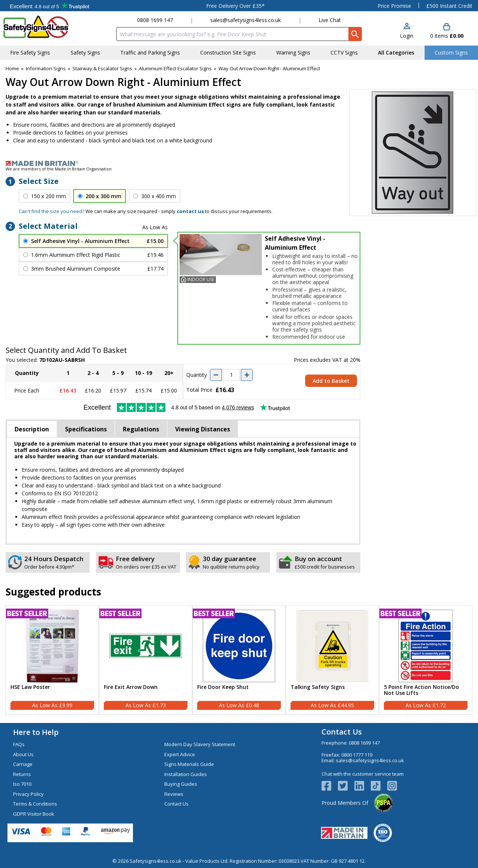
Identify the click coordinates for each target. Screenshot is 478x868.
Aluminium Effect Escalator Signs (175, 68)
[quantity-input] (231, 375)
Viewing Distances (203, 429)
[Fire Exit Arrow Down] (146, 660)
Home (12, 68)
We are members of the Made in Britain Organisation (59, 169)
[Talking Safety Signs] (332, 660)
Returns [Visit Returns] (22, 774)
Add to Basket (331, 381)
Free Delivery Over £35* (235, 6)
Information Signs (46, 68)
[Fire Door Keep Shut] (239, 660)
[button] (407, 31)
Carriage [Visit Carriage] (23, 764)
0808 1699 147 (155, 20)
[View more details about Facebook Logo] (330, 786)
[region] (52, 646)
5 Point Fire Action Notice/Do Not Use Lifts (421, 690)
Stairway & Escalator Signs (102, 68)
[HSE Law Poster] (52, 660)
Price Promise (394, 6)
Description (32, 429)
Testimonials (49, 6)
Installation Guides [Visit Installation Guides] (186, 774)
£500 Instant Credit (449, 6)
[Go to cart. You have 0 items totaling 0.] (447, 31)
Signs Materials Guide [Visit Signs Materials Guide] (189, 764)
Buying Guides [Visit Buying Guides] (181, 784)
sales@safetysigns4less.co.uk (246, 20)
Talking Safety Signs (318, 687)
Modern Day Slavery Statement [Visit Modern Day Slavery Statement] (200, 744)
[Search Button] (355, 34)
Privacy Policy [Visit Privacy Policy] (28, 794)
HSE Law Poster (30, 687)
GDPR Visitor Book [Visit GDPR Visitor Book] (34, 814)
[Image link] (239, 163)
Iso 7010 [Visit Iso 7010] (22, 784)
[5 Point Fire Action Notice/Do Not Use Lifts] (426, 660)
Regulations (141, 429)
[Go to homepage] (46, 27)
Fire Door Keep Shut (223, 687)
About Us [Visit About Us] (23, 754)
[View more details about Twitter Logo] (346, 786)
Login (407, 36)
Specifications (86, 429)
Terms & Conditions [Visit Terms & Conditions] (35, 804)
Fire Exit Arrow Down (131, 687)
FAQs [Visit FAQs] (19, 744)
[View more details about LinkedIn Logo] (363, 786)
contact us (190, 211)
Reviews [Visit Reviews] (174, 794)
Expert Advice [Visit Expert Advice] (180, 754)
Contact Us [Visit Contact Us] (176, 804)
